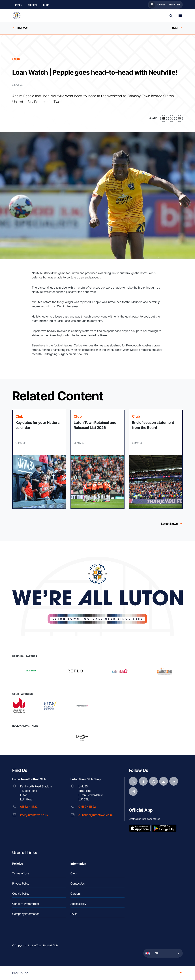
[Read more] (39, 459)
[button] (163, 953)
